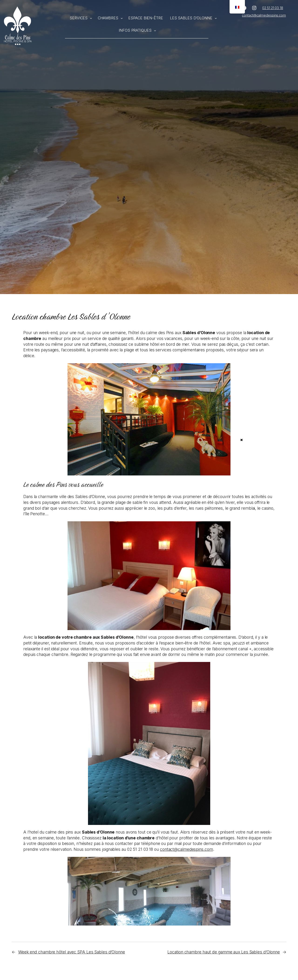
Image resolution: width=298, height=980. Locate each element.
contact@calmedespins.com (264, 15)
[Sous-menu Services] (91, 18)
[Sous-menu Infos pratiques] (155, 31)
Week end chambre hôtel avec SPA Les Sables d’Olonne (72, 952)
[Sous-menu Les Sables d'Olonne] (216, 18)
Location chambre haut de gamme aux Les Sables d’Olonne (224, 952)
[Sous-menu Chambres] (122, 18)
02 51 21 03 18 (273, 8)
